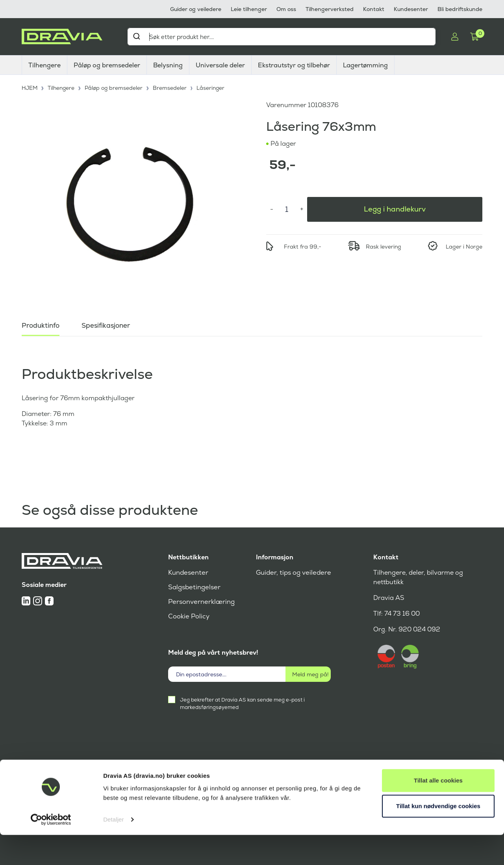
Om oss (286, 9)
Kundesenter (411, 9)
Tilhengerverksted (330, 9)
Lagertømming (365, 65)
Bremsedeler (172, 87)
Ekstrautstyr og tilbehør (294, 65)
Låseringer (213, 87)
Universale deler (220, 65)
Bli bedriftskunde (460, 9)
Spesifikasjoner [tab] (109, 323)
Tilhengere (44, 65)
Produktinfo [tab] (42, 323)
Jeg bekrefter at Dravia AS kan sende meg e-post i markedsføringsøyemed (242, 704)
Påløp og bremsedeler (107, 65)
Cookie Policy (188, 616)
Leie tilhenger (249, 9)
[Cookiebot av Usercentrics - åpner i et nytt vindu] (51, 850)
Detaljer (114, 849)
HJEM (30, 87)
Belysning (168, 65)
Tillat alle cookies (438, 810)
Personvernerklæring (201, 602)
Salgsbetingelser (194, 587)
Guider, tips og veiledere (292, 573)
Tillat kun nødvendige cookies (438, 836)
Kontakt (374, 9)
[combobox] (282, 37)
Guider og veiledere (196, 9)
